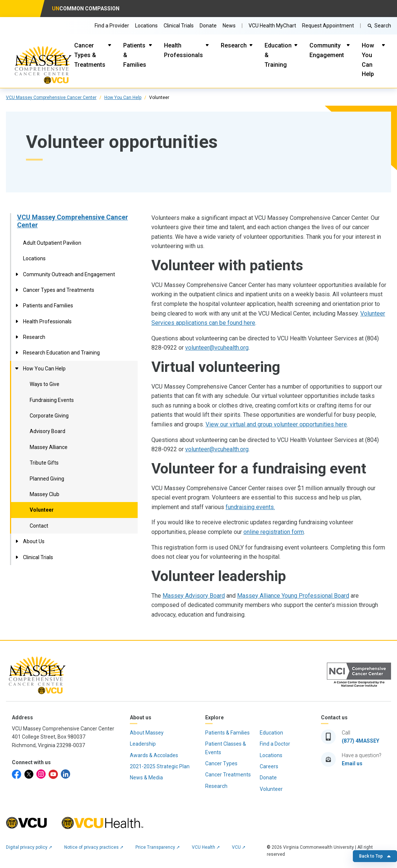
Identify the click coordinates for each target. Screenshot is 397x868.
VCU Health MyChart (272, 26)
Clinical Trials (179, 26)
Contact (39, 526)
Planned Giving (47, 479)
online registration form (274, 532)
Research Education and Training (61, 353)
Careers (269, 766)
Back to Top (375, 856)
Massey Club (45, 494)
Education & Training (278, 55)
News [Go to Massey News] (229, 26)
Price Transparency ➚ (158, 847)
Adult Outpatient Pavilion (52, 243)
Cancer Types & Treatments (90, 55)
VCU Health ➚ (206, 847)
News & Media (146, 778)
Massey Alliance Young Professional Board (293, 596)
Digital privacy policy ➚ (29, 847)
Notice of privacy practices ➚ (94, 847)
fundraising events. (250, 507)
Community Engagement (327, 50)
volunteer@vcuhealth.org (217, 348)
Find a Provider (112, 26)
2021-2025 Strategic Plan (160, 766)
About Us (34, 541)
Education (271, 733)
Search (383, 26)
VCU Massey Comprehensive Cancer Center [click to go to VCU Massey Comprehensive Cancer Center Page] (51, 98)
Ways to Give (45, 384)
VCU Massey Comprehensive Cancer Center (73, 221)
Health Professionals (183, 50)
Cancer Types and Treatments (59, 290)
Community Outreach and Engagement (69, 274)
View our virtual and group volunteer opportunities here (276, 424)
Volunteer (42, 510)
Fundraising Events (52, 400)
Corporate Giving (49, 416)
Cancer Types (221, 763)
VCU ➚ (239, 847)
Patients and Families (48, 306)
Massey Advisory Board (194, 596)
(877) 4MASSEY (360, 741)
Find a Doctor (275, 744)
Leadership (143, 744)
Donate (208, 26)
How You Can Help (368, 60)
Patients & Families (135, 55)
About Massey (147, 733)
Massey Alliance (49, 447)
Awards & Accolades (154, 755)
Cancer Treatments (228, 775)
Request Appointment (328, 26)
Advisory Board (47, 431)
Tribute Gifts (44, 463)
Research (234, 45)
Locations (146, 26)
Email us (352, 763)
